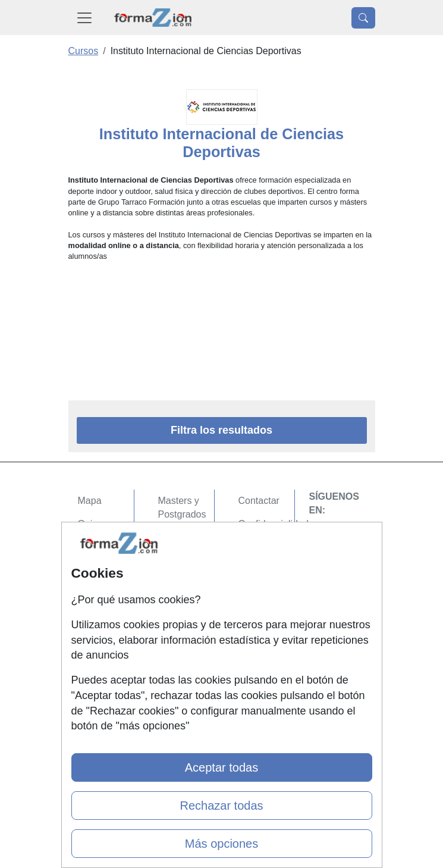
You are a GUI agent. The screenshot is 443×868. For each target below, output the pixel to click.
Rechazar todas (221, 806)
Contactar (259, 501)
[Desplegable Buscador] (363, 18)
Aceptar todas (221, 767)
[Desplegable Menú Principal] (84, 18)
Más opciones (221, 844)
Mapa (90, 501)
